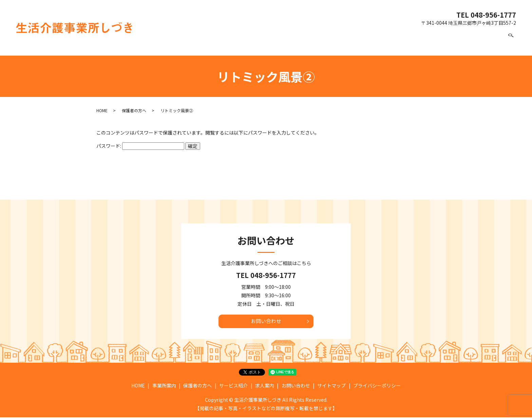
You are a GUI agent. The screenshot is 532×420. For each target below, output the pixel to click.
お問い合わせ (480, 41)
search (511, 42)
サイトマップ (331, 388)
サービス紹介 (406, 41)
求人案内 (443, 41)
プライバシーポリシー (377, 388)
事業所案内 (325, 41)
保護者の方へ (364, 41)
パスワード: (140, 146)
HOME (293, 41)
